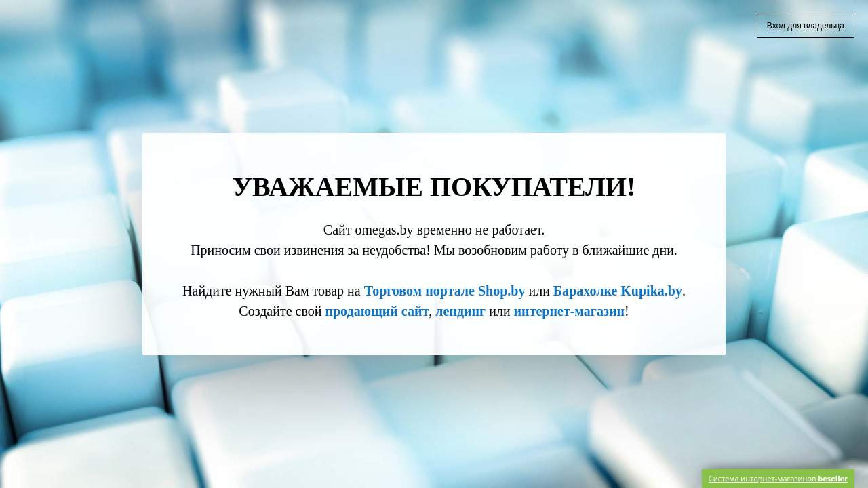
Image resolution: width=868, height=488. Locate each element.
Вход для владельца (806, 26)
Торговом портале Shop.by (445, 291)
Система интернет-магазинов (778, 478)
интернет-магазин (569, 311)
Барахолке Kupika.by (618, 291)
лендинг (460, 311)
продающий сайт (377, 311)
